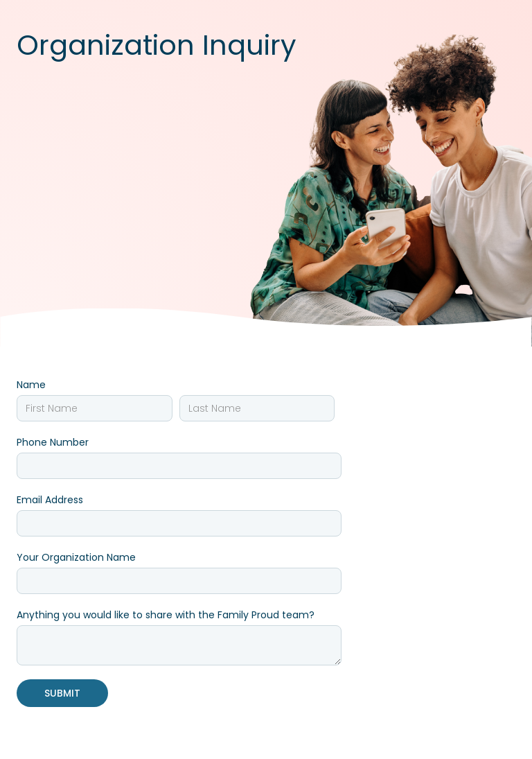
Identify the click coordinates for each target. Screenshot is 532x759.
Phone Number (53, 442)
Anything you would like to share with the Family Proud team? (166, 615)
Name (31, 385)
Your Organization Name (76, 557)
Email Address (50, 500)
